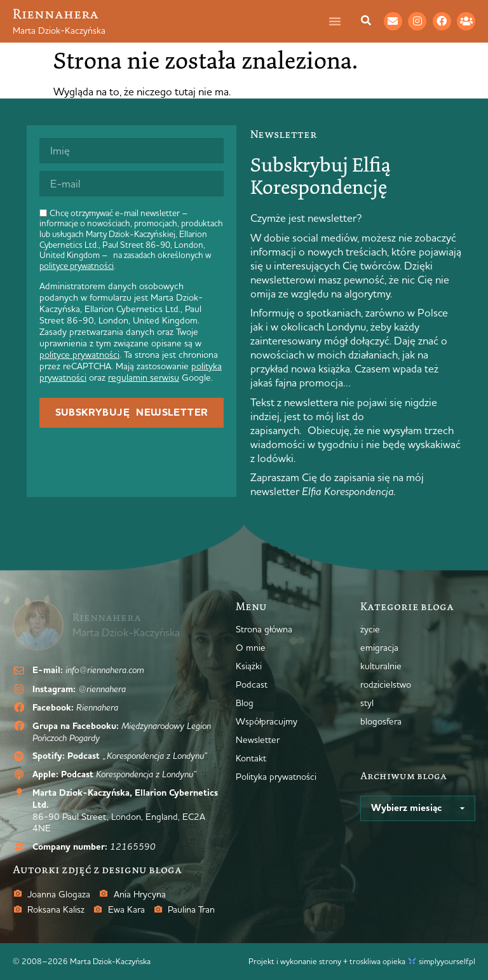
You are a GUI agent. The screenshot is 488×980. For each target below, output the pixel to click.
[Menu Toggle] (341, 21)
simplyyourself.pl (447, 961)
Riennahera (56, 14)
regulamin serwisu (144, 378)
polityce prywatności (77, 266)
